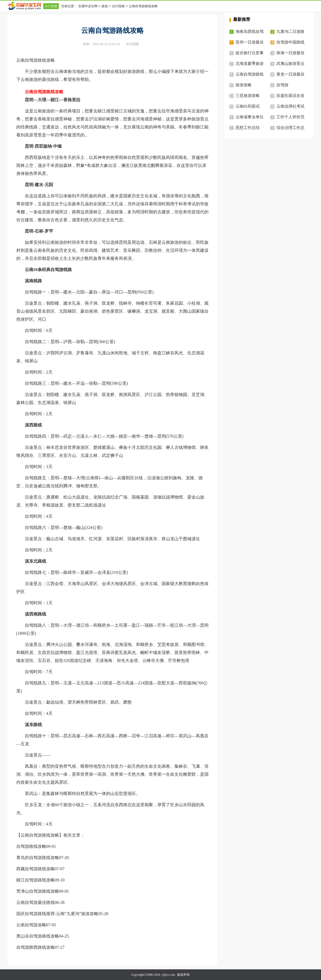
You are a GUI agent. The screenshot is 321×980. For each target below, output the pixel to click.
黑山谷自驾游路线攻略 (38, 936)
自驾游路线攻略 (31, 846)
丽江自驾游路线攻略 (36, 880)
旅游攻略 (244, 85)
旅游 (105, 6)
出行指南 (51, 6)
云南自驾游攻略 (31, 925)
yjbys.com (169, 975)
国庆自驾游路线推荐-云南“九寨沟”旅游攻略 (57, 914)
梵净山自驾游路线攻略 (38, 891)
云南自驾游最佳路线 (36, 902)
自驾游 (282, 85)
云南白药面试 (248, 106)
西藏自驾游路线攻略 (36, 869)
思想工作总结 (248, 128)
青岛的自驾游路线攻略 (38, 858)
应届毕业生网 (88, 6)
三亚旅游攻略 (248, 96)
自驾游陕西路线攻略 (36, 947)
